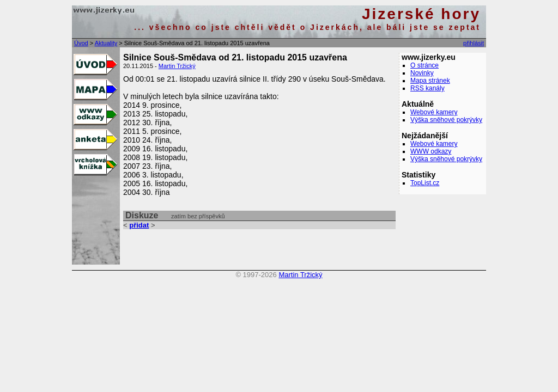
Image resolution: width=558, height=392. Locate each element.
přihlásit (474, 43)
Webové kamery (434, 112)
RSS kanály (427, 88)
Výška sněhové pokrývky (446, 120)
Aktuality (106, 43)
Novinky (422, 73)
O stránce (424, 65)
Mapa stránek (430, 81)
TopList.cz (425, 183)
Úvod (81, 43)
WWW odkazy (431, 151)
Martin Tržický (177, 66)
